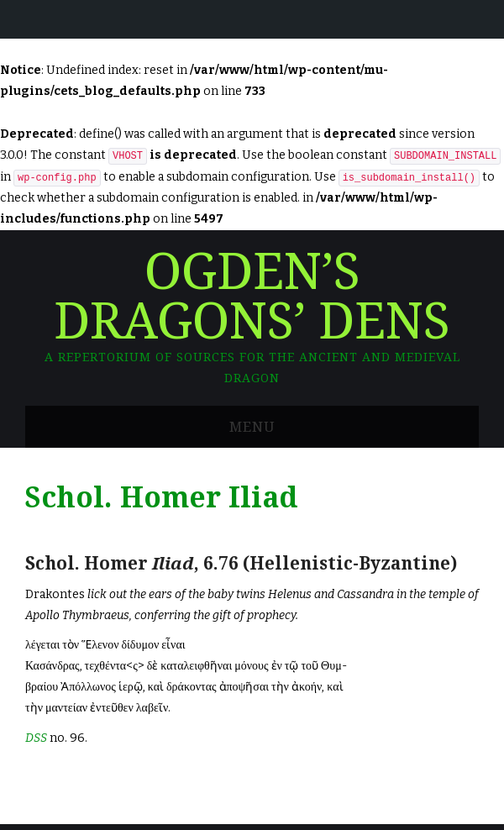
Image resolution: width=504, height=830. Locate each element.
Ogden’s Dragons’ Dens (252, 297)
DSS (36, 738)
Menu (252, 427)
